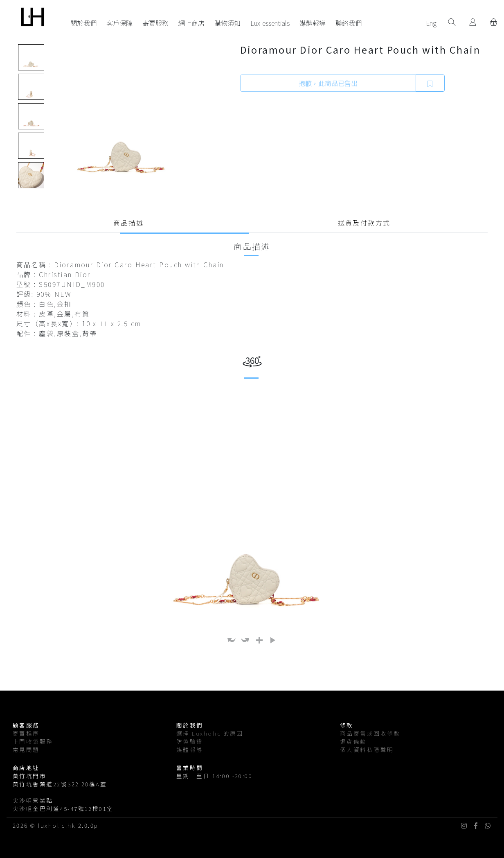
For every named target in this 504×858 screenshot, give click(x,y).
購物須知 (227, 23)
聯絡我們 (349, 23)
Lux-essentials (270, 23)
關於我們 (83, 23)
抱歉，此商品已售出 (328, 83)
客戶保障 (119, 23)
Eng (431, 23)
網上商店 (191, 23)
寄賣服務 (155, 23)
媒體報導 (313, 23)
